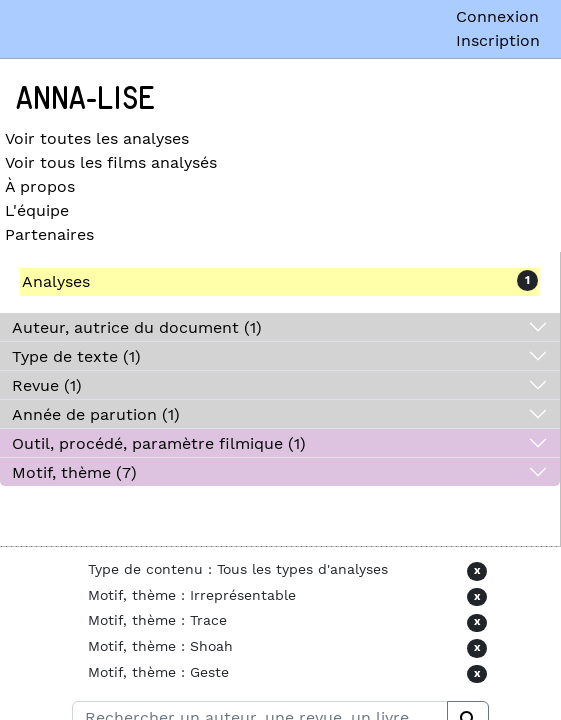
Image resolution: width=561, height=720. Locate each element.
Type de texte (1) (76, 356)
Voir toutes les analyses (97, 138)
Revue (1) (47, 385)
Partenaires (49, 234)
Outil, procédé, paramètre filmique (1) (159, 443)
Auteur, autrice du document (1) (137, 327)
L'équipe (37, 210)
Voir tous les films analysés (111, 162)
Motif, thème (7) (74, 472)
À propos (40, 186)
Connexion (497, 16)
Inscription (498, 40)
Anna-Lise (85, 99)
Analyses (56, 281)
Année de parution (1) (96, 414)
